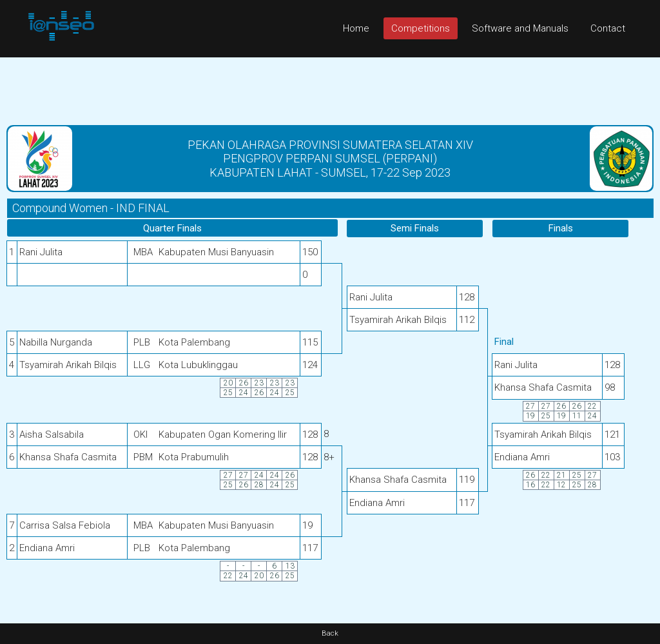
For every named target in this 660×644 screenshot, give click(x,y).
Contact (608, 28)
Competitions (421, 28)
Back (330, 633)
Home (356, 28)
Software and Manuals (520, 28)
